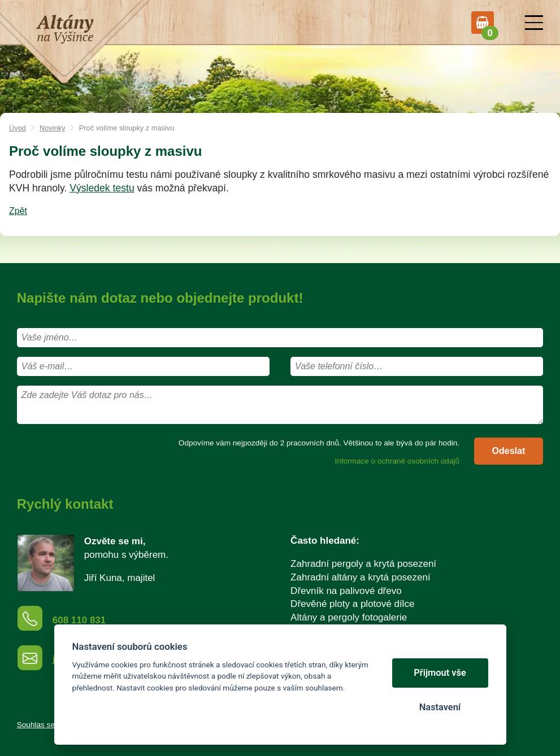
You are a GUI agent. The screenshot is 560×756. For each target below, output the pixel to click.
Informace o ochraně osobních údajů (397, 461)
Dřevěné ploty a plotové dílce (352, 604)
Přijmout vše (440, 673)
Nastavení (440, 707)
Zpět (18, 211)
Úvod (18, 128)
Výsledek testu (102, 188)
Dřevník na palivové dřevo (346, 591)
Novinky (53, 128)
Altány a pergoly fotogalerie (349, 617)
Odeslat (509, 451)
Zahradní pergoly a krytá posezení (363, 564)
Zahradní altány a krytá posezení (361, 577)
